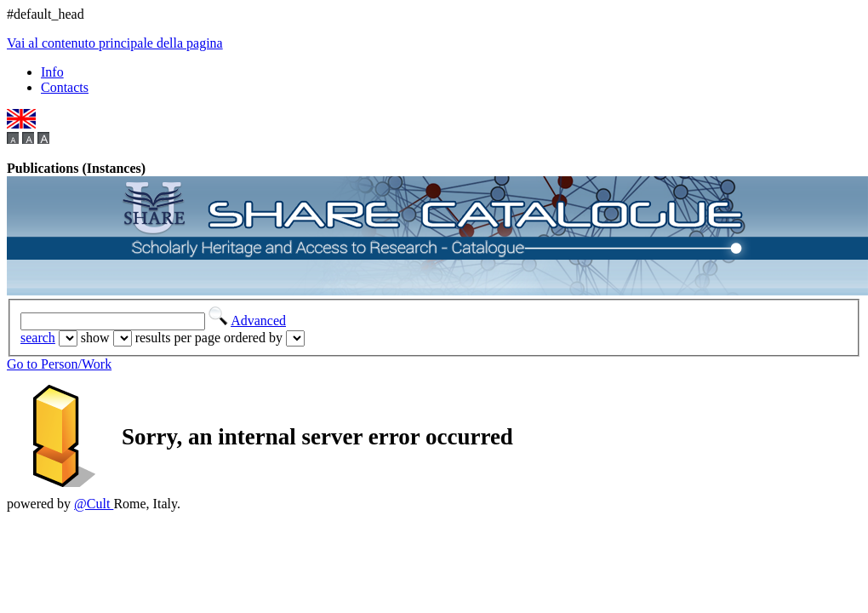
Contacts (65, 87)
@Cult (94, 504)
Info (52, 72)
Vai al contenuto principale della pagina (115, 43)
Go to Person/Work (59, 364)
